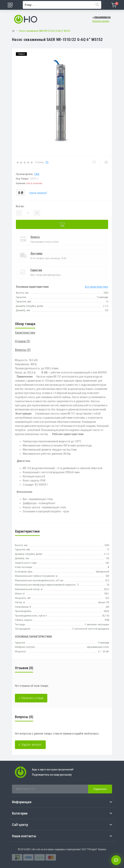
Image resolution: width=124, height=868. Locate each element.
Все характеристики (97, 287)
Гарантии (36, 270)
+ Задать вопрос (30, 745)
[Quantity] (28, 213)
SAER (37, 174)
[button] (101, 18)
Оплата (35, 237)
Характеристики (25, 333)
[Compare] (106, 162)
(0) (47, 162)
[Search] (97, 5)
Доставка (36, 253)
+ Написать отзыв (31, 698)
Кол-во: (20, 206)
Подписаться (100, 789)
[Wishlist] (94, 162)
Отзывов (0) (22, 341)
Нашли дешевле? (38, 193)
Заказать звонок (101, 21)
